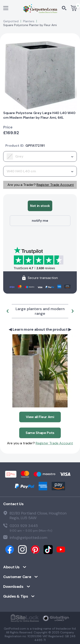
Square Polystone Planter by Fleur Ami (30, 25)
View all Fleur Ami (40, 417)
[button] (7, 311)
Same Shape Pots (40, 433)
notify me (40, 221)
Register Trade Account (55, 185)
